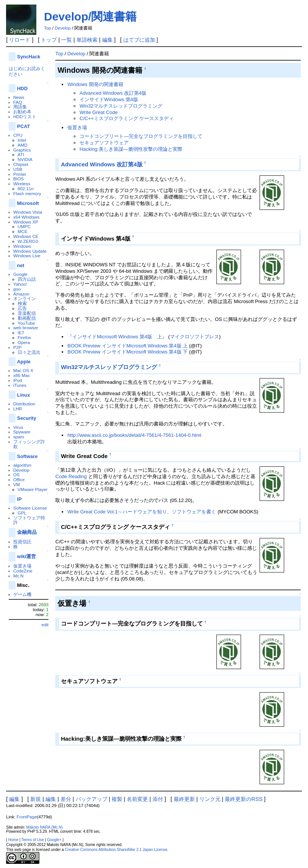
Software (27, 456)
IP (19, 499)
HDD (22, 88)
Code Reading (71, 476)
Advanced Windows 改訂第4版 (113, 93)
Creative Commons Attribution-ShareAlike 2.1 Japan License (116, 850)
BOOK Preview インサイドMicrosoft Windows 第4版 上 (128, 346)
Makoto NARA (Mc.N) (44, 827)
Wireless (22, 184)
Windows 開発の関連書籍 (95, 84)
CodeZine (23, 571)
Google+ (54, 840)
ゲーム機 (22, 594)
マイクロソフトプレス (194, 337)
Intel (22, 140)
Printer (20, 174)
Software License (30, 508)
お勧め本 (22, 112)
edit (45, 625)
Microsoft (28, 203)
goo (17, 289)
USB (18, 169)
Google (20, 274)
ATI (21, 154)
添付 (158, 799)
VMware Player (33, 489)
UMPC (24, 226)
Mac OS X (23, 370)
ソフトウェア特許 (29, 520)
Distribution (24, 404)
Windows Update (30, 251)
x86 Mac (22, 375)
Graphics (22, 150)
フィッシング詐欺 (29, 444)
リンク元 (210, 799)
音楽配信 (27, 313)
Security (27, 418)
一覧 (67, 40)
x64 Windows (26, 217)
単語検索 (87, 40)
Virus (18, 427)
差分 (66, 799)
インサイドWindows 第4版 (109, 99)
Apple (24, 362)
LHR (18, 409)
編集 (107, 40)
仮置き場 (22, 566)
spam (19, 437)
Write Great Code (99, 112)
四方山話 (27, 279)
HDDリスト (25, 117)
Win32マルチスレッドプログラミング (121, 106)
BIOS (19, 179)
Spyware (22, 432)
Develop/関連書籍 (90, 16)
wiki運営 (26, 556)
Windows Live (27, 256)
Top (47, 28)
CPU (18, 135)
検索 (22, 303)
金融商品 (27, 532)
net (21, 265)
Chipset (21, 164)
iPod (18, 380)
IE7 (21, 332)
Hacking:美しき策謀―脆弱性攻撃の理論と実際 (131, 149)
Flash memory (27, 193)
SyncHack (29, 57)
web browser (26, 328)
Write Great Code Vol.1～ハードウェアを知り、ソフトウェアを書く (142, 512)
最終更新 (184, 799)
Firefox (25, 337)
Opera (24, 342)
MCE (23, 231)
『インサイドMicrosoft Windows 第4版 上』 (117, 337)
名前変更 (137, 799)
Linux (23, 395)
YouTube (26, 323)
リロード (20, 40)
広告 (22, 308)
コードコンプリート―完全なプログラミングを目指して (141, 136)
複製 (117, 799)
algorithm (22, 465)
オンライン (25, 298)
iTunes (20, 385)
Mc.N (18, 576)
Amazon (21, 294)
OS (16, 475)
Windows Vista (28, 212)
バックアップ (92, 799)
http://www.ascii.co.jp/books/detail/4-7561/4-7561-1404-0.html (134, 435)
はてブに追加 (139, 40)
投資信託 (22, 542)
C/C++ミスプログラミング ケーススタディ (127, 118)
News (19, 97)
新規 (36, 799)
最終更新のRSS (244, 799)
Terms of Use (33, 840)
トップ (49, 40)
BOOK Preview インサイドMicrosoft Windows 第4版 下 (128, 352)
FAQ (18, 102)
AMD (23, 145)
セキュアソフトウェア (104, 143)
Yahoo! (20, 284)
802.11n (26, 188)
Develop (62, 28)
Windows (22, 246)
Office (19, 479)
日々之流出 (29, 352)
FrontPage (27, 817)
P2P (17, 347)
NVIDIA (25, 159)
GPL (22, 513)
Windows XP (26, 222)
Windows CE (26, 236)
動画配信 (27, 318)
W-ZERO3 (28, 241)
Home (13, 840)
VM (16, 484)
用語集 (20, 107)
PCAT (23, 126)
